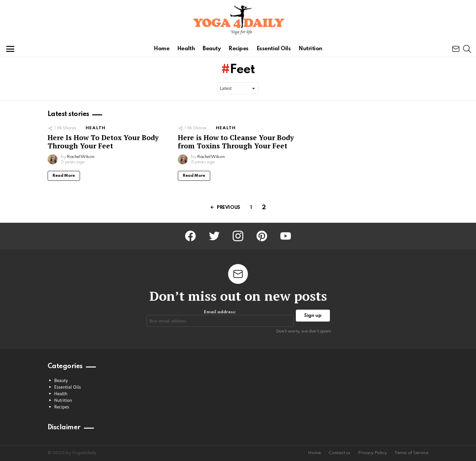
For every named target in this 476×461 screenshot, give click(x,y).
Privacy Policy (372, 453)
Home (161, 49)
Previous (229, 208)
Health (186, 49)
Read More (64, 176)
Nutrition (310, 49)
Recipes (238, 49)
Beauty (212, 49)
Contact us (339, 453)
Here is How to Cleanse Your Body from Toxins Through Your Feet (236, 142)
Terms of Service (411, 453)
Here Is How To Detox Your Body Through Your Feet (103, 142)
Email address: (220, 318)
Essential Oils (274, 49)
